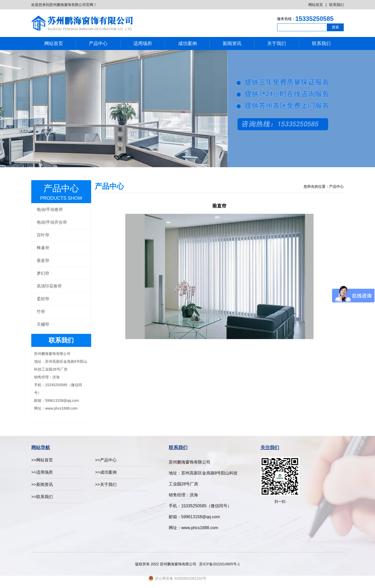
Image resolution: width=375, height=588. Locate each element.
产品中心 (98, 43)
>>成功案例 (106, 472)
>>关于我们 (106, 484)
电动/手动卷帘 (50, 209)
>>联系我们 (42, 497)
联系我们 (336, 5)
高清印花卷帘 (49, 286)
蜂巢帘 (43, 248)
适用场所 (143, 43)
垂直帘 (43, 261)
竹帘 (41, 312)
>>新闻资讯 (42, 484)
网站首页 (316, 5)
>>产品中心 (106, 460)
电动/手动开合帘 (52, 222)
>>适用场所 (42, 472)
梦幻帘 (43, 273)
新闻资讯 (232, 43)
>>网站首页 (42, 460)
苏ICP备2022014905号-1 (220, 564)
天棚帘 (43, 324)
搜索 (335, 27)
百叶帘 (43, 235)
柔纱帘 (43, 299)
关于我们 (277, 43)
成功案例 (187, 43)
